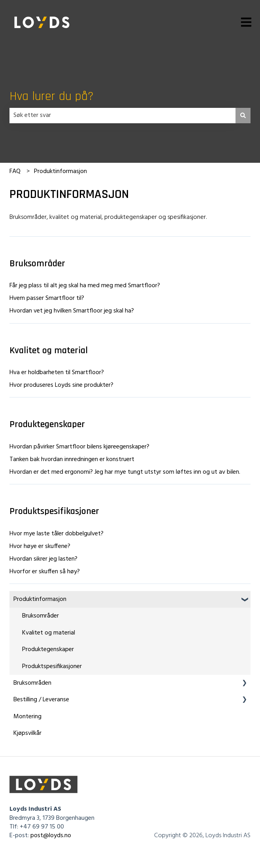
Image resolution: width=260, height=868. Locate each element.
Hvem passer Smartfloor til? (47, 298)
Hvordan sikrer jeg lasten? (43, 559)
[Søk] (243, 115)
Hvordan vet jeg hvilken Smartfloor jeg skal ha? (72, 311)
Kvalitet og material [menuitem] (49, 633)
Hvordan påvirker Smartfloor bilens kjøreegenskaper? (79, 447)
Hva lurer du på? (52, 96)
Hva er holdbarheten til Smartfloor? (57, 373)
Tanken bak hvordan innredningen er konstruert (72, 459)
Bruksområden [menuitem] (32, 683)
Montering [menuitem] (27, 717)
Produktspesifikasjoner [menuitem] (52, 667)
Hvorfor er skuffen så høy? (45, 572)
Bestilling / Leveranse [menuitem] (41, 700)
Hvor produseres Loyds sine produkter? (61, 385)
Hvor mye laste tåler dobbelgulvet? (57, 534)
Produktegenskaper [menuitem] (48, 650)
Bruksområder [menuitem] (41, 616)
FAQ (15, 171)
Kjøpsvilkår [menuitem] (27, 733)
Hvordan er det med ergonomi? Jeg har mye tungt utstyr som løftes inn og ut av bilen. (125, 472)
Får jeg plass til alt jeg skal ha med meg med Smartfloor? (85, 286)
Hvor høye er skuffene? (40, 546)
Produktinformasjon (60, 171)
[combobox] (122, 115)
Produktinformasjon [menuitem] (40, 599)
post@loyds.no (51, 836)
